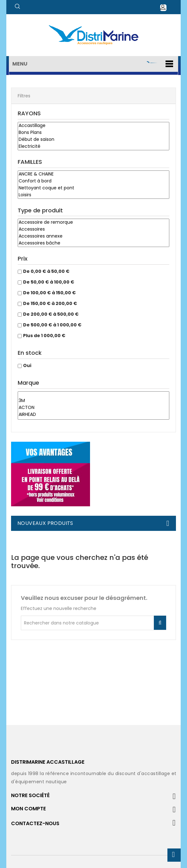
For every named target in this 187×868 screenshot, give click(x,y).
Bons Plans (93, 133)
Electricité (93, 147)
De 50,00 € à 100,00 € (49, 282)
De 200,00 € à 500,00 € (51, 314)
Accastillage (93, 126)
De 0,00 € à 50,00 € (46, 271)
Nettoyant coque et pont (93, 188)
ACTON (93, 408)
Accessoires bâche (93, 243)
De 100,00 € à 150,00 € (49, 293)
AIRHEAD (93, 415)
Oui (27, 365)
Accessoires (93, 229)
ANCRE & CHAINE (93, 174)
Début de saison (93, 140)
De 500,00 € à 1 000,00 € (52, 325)
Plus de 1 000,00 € (44, 336)
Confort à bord (93, 181)
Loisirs (93, 195)
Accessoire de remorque (93, 222)
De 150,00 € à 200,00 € (50, 303)
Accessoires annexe (93, 236)
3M (93, 401)
